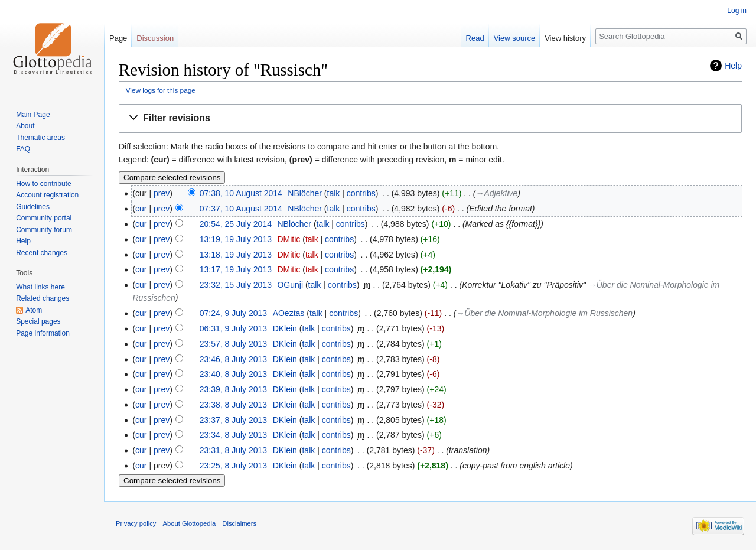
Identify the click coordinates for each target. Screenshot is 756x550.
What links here (40, 287)
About (25, 126)
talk (334, 193)
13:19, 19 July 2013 (236, 239)
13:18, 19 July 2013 (236, 255)
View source (515, 38)
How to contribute (43, 184)
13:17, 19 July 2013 (236, 269)
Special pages (38, 321)
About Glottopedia (190, 523)
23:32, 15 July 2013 (236, 285)
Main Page (33, 115)
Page (118, 38)
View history (565, 38)
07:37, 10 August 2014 (241, 209)
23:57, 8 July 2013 (233, 344)
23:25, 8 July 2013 (233, 466)
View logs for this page (161, 90)
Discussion (155, 38)
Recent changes (42, 253)
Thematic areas (40, 138)
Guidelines (33, 207)
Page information (43, 333)
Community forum (44, 230)
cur (141, 209)
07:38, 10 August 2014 (241, 193)
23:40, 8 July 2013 (233, 374)
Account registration (47, 195)
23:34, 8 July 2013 (233, 435)
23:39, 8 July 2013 (233, 389)
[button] (430, 118)
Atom (34, 310)
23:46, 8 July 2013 (233, 359)
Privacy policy (136, 523)
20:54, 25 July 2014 (236, 224)
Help (733, 66)
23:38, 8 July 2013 (233, 405)
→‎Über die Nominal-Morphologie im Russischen (544, 313)
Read (475, 38)
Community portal (44, 218)
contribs (361, 193)
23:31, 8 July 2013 (233, 450)
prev (162, 193)
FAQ (23, 149)
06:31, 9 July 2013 (233, 328)
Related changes (43, 298)
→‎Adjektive (497, 193)
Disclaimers (239, 523)
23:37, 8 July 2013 (233, 420)
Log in (737, 11)
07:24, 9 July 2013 (233, 313)
